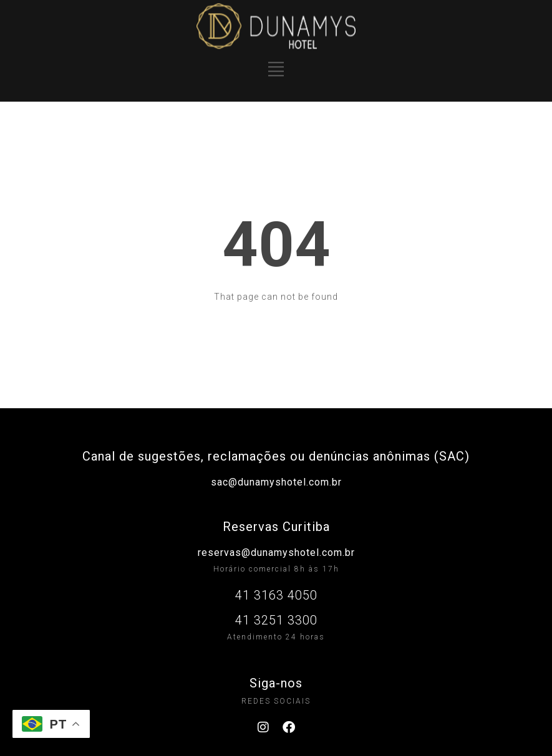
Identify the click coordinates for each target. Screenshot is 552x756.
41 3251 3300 (276, 620)
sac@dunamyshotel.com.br (276, 482)
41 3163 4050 (276, 595)
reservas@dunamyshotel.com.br (276, 553)
